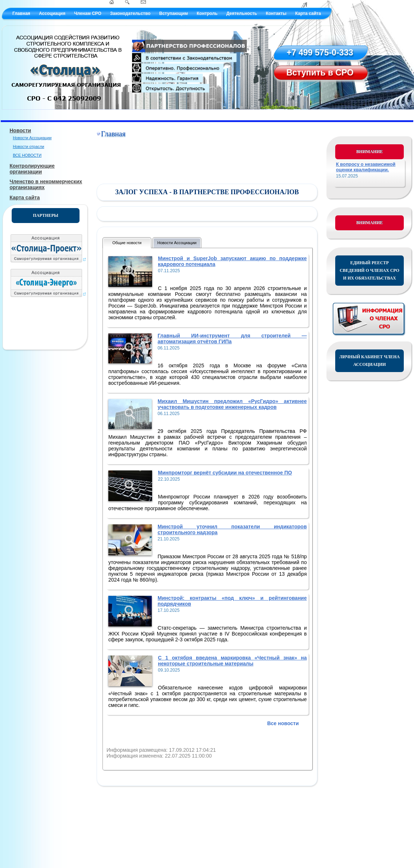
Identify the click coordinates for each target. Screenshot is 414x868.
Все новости (283, 723)
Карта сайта (308, 13)
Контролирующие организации (32, 169)
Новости (20, 130)
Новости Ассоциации (32, 138)
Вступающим (173, 13)
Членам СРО (88, 13)
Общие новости (127, 243)
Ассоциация (52, 13)
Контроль (207, 13)
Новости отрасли (28, 146)
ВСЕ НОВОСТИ (27, 155)
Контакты (276, 13)
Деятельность (241, 13)
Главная (21, 13)
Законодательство (130, 13)
